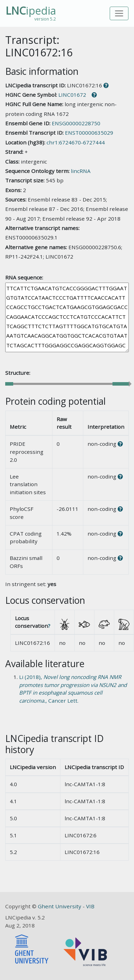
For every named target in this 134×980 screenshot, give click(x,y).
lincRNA (81, 171)
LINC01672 (72, 95)
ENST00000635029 (89, 133)
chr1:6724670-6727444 (76, 142)
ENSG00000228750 (76, 123)
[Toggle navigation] (119, 13)
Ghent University (60, 906)
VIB (90, 906)
